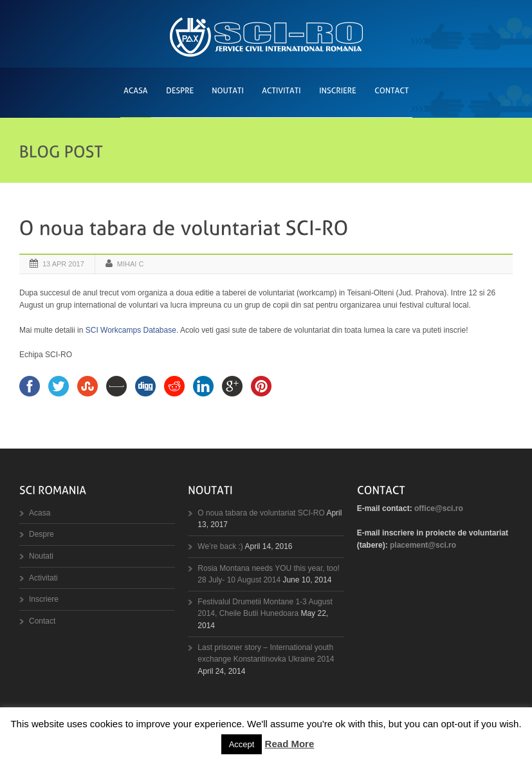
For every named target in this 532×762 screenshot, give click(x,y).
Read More (290, 744)
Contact (42, 621)
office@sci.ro (439, 508)
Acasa (40, 513)
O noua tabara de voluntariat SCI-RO (261, 513)
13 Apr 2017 (63, 264)
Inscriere (44, 599)
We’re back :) (220, 546)
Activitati (43, 578)
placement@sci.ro (423, 545)
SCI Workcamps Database (131, 330)
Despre (41, 534)
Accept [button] (242, 744)
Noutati (41, 556)
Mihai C (131, 264)
